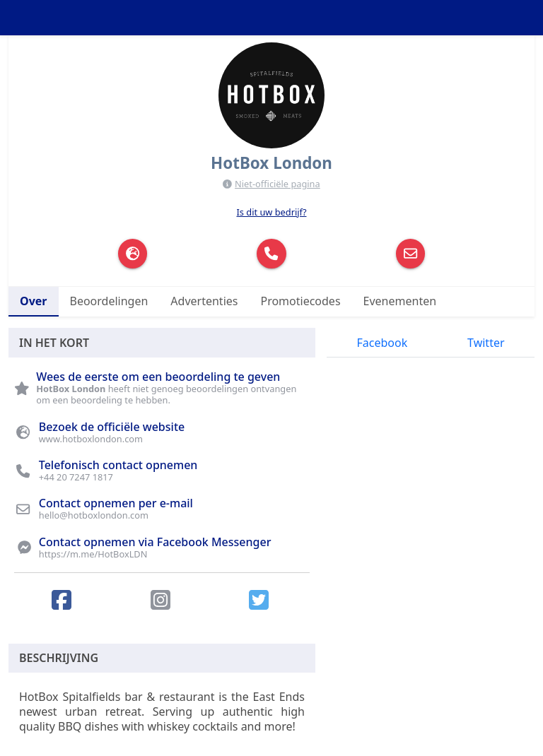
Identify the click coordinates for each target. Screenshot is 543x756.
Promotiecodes (300, 301)
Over (34, 301)
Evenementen (400, 301)
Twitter (486, 343)
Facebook (382, 343)
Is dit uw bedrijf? (271, 212)
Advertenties (204, 301)
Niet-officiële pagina (278, 184)
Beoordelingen (109, 301)
